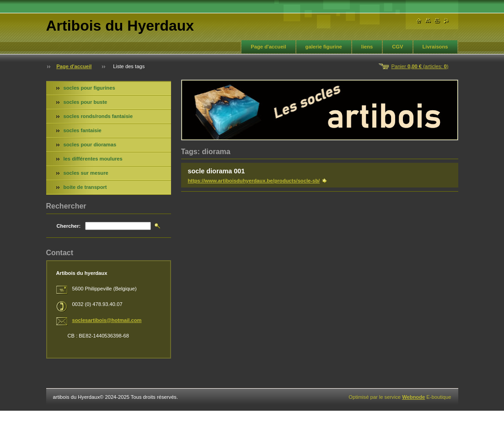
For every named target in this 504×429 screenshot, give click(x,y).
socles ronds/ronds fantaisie (98, 116)
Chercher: (69, 226)
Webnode (413, 397)
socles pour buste (86, 102)
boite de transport (85, 187)
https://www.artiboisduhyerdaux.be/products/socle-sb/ (254, 181)
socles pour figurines (89, 88)
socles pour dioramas (90, 145)
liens (367, 47)
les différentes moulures (93, 159)
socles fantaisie (83, 130)
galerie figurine (324, 47)
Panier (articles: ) (420, 66)
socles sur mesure (86, 173)
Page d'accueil (268, 47)
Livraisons (435, 47)
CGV (397, 47)
